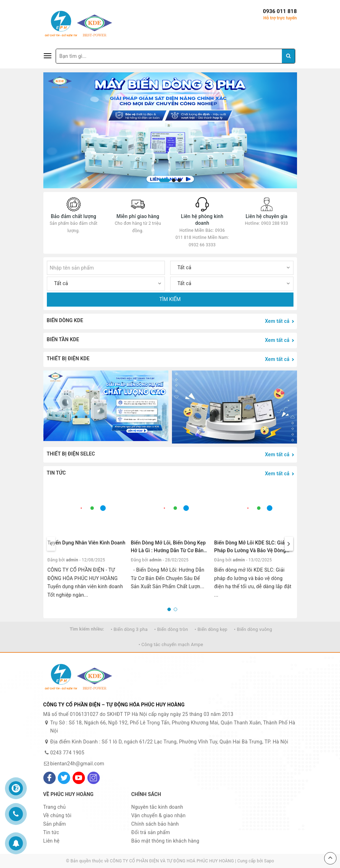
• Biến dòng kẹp (211, 629)
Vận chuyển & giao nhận (159, 815)
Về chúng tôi (57, 815)
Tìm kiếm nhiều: (87, 629)
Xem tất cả (277, 321)
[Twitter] (64, 778)
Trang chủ (55, 807)
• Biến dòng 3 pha (129, 629)
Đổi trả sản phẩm (151, 832)
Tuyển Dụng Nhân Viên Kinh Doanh (86, 543)
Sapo (269, 861)
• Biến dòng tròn (171, 629)
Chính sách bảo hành (155, 824)
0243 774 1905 (67, 753)
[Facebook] (50, 778)
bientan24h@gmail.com (77, 764)
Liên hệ (51, 841)
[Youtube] (79, 778)
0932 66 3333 (202, 245)
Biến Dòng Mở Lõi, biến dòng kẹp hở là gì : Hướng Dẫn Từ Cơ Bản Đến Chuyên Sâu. (168, 550)
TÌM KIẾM (170, 299)
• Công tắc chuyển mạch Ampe (171, 644)
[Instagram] (94, 778)
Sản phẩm (55, 824)
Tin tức (51, 832)
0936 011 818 (280, 11)
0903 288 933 (274, 223)
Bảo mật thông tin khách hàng (165, 841)
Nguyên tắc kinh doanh (157, 807)
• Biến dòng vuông (253, 629)
